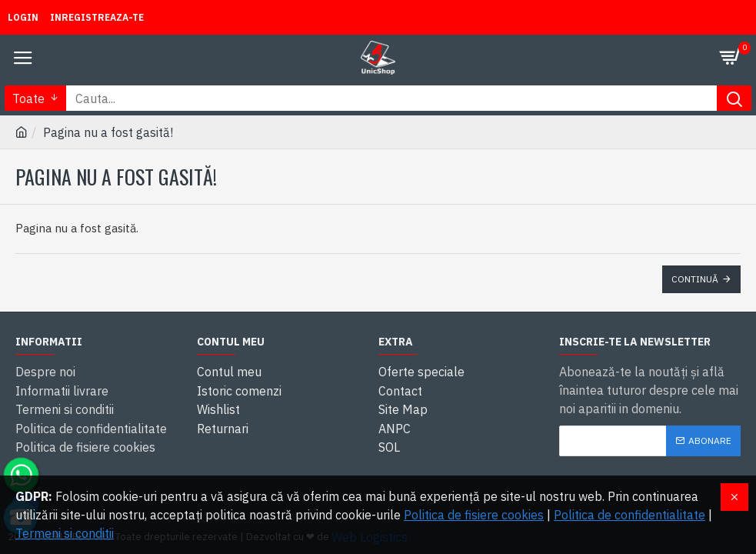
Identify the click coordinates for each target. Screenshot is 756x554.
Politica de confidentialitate (629, 515)
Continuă (695, 279)
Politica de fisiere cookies (474, 515)
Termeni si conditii (65, 533)
